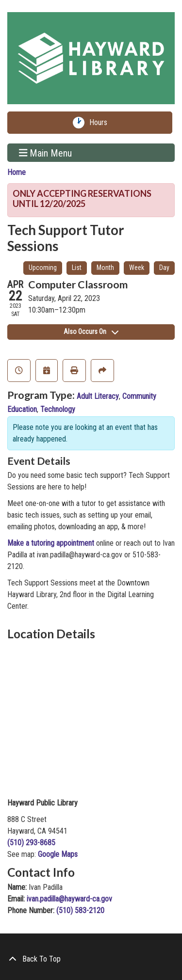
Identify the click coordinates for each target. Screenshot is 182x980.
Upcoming (43, 268)
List (77, 268)
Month (105, 268)
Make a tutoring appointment (51, 543)
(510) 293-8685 (31, 843)
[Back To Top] (91, 959)
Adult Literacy (98, 396)
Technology (58, 409)
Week (137, 268)
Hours (100, 123)
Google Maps (58, 854)
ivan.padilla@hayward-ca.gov (69, 899)
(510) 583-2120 (80, 910)
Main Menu (46, 153)
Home (17, 172)
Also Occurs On (91, 332)
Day (164, 268)
